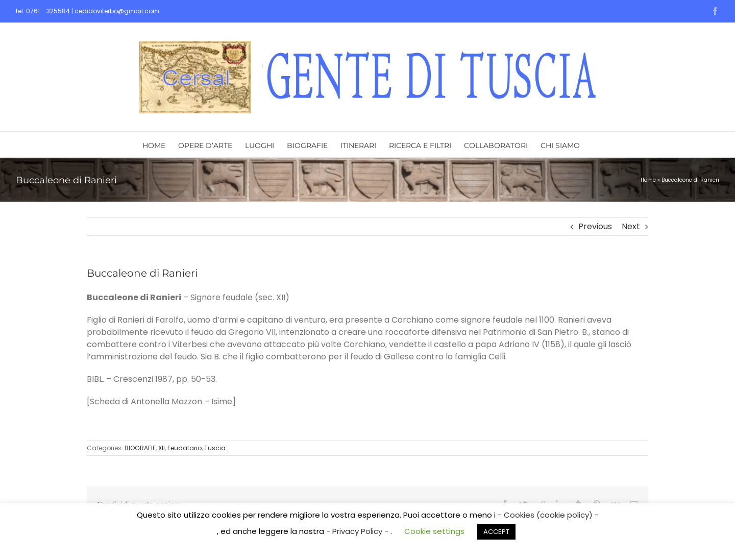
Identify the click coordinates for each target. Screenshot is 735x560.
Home (648, 180)
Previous (595, 226)
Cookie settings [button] (434, 531)
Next (631, 226)
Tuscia (215, 448)
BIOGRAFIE (140, 448)
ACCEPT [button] (496, 532)
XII (162, 448)
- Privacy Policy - (358, 531)
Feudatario (185, 448)
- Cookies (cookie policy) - (548, 515)
